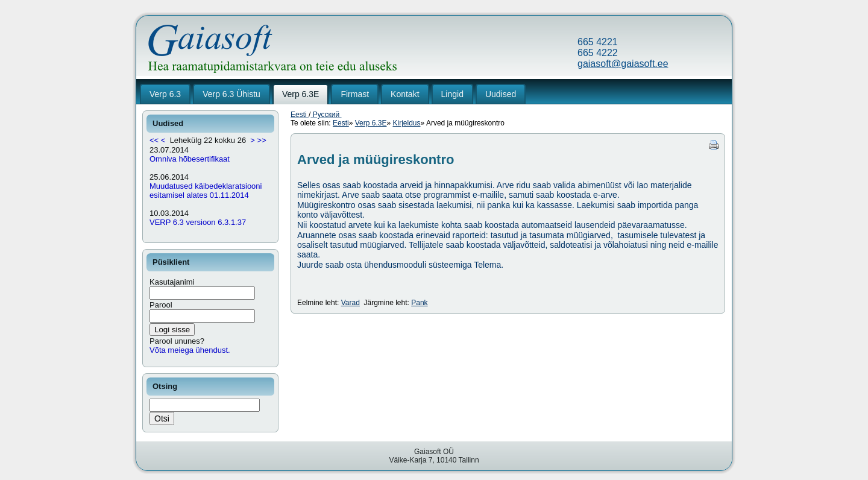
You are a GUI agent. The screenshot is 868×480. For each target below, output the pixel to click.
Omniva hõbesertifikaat (190, 159)
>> (262, 140)
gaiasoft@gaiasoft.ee (623, 64)
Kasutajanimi (172, 282)
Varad (351, 303)
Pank (419, 303)
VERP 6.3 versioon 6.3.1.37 (198, 222)
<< (154, 140)
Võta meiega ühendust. (190, 350)
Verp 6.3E (371, 123)
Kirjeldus (406, 123)
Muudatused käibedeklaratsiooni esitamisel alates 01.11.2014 (206, 191)
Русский (326, 115)
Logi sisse (172, 330)
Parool (161, 305)
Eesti (300, 115)
